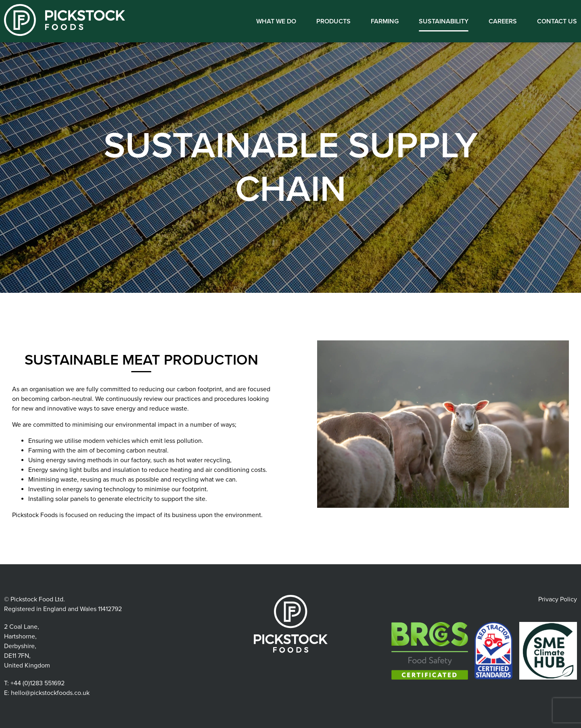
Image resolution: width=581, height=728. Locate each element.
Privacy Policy (558, 599)
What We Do (276, 21)
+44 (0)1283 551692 (38, 683)
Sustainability (444, 21)
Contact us (557, 21)
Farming (385, 21)
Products (333, 21)
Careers (503, 21)
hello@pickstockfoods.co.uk (50, 693)
